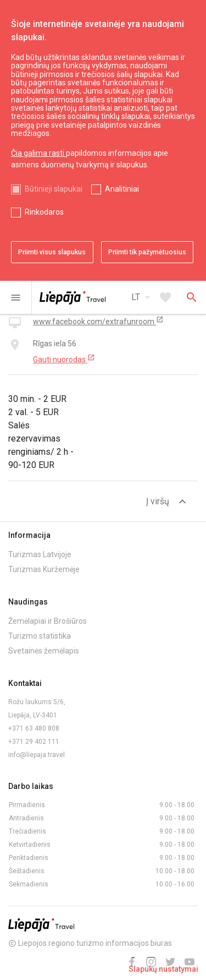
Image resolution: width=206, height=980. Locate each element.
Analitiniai (122, 189)
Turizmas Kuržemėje (44, 569)
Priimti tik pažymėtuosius (147, 252)
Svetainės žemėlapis (44, 651)
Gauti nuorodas (64, 359)
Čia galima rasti (38, 153)
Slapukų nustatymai (163, 969)
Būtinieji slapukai (54, 189)
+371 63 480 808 (34, 728)
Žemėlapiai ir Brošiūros (48, 621)
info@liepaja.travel (37, 755)
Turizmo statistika (40, 636)
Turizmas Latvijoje (40, 554)
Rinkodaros (44, 212)
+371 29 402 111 (34, 742)
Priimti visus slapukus (52, 252)
